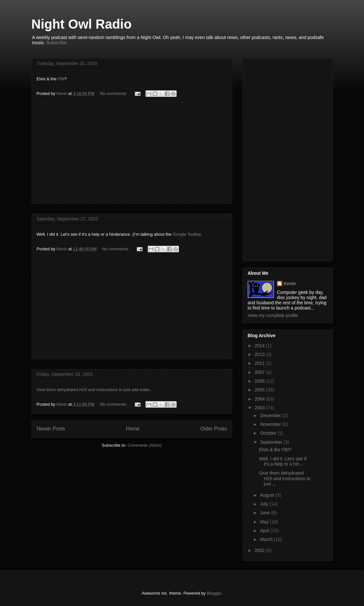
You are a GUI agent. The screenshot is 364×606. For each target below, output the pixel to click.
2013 (260, 354)
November (271, 424)
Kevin (290, 283)
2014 (260, 346)
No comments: (114, 93)
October (269, 433)
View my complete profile (273, 315)
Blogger (214, 593)
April (265, 531)
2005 (260, 390)
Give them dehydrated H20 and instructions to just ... (284, 479)
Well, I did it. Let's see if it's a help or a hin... (282, 461)
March (267, 539)
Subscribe (56, 43)
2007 (260, 372)
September (272, 442)
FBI (61, 79)
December (271, 415)
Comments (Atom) (145, 445)
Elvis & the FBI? (275, 450)
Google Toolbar (187, 234)
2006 (260, 381)
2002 (260, 550)
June (266, 513)
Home (133, 429)
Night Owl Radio (82, 24)
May (265, 522)
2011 (260, 363)
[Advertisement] (132, 153)
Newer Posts (51, 429)
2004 (260, 399)
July (265, 504)
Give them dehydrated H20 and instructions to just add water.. (94, 390)
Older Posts (213, 429)
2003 (260, 408)
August (268, 495)
